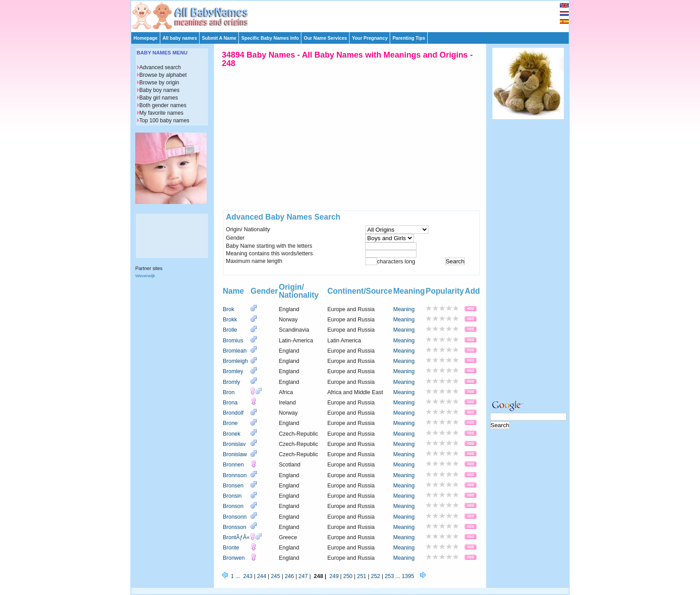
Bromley (233, 371)
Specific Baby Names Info (270, 38)
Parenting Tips (409, 38)
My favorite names (161, 113)
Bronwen (234, 558)
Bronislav (234, 444)
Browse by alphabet (163, 75)
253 (390, 576)
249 (334, 576)
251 (362, 576)
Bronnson (235, 475)
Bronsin (232, 496)
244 (262, 576)
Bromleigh (235, 361)
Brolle (230, 330)
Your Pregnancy (370, 38)
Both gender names (163, 105)
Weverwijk (145, 276)
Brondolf (233, 413)
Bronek (232, 434)
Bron (229, 392)
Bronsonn (235, 517)
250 (348, 576)
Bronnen (233, 465)
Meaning (404, 309)
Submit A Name (219, 38)
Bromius (233, 341)
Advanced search (160, 67)
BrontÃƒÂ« (236, 537)
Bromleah (235, 351)
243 (248, 576)
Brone (230, 423)
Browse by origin (159, 83)
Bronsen (233, 486)
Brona (230, 403)
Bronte (231, 548)
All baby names (180, 38)
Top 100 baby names (164, 121)
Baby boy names (159, 90)
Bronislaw (235, 454)
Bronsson (235, 527)
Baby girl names (159, 98)
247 (303, 576)
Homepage (146, 38)
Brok (229, 309)
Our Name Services (325, 38)
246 (290, 576)
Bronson (233, 506)
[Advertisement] (354, 14)
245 (276, 576)
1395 (408, 576)
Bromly (231, 382)
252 (376, 576)
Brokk (230, 320)
